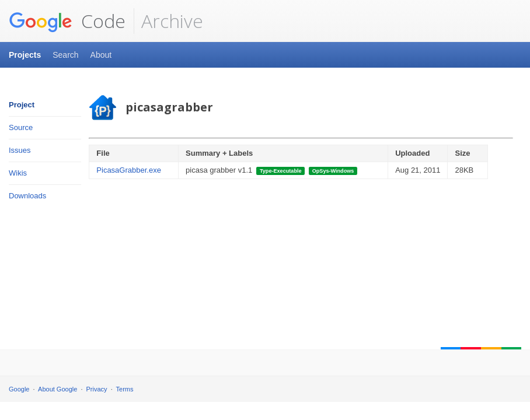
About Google (57, 389)
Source (21, 127)
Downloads (27, 196)
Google (19, 389)
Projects (25, 55)
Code (67, 21)
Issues (20, 150)
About (101, 55)
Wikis (18, 173)
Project (22, 105)
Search (65, 55)
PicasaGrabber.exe (129, 170)
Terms (125, 389)
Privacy (97, 389)
